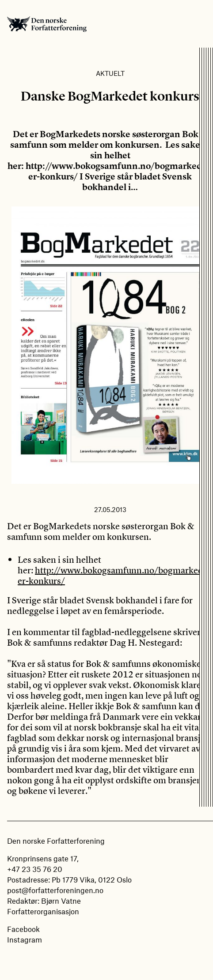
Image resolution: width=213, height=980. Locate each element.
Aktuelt (110, 73)
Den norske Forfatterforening (47, 24)
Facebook (23, 929)
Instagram (25, 939)
